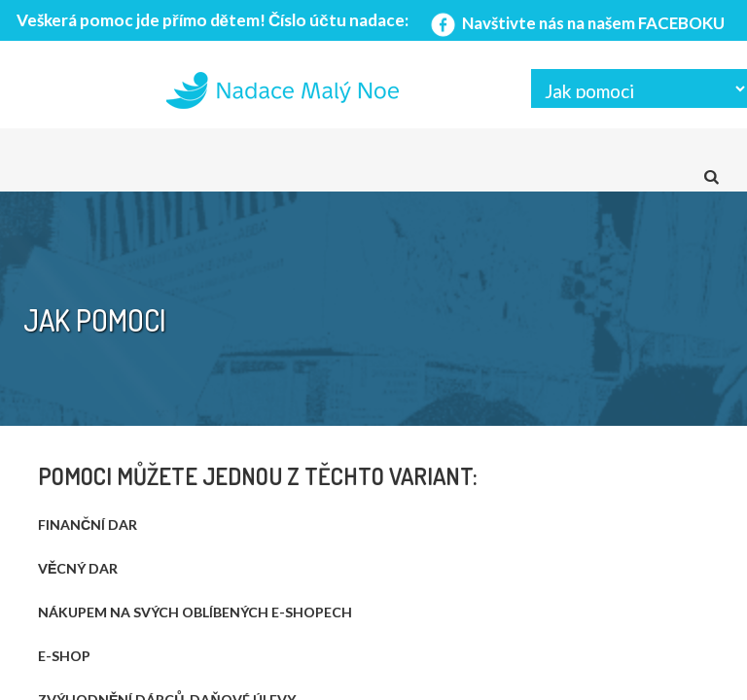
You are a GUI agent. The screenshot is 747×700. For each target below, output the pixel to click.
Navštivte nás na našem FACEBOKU (576, 23)
